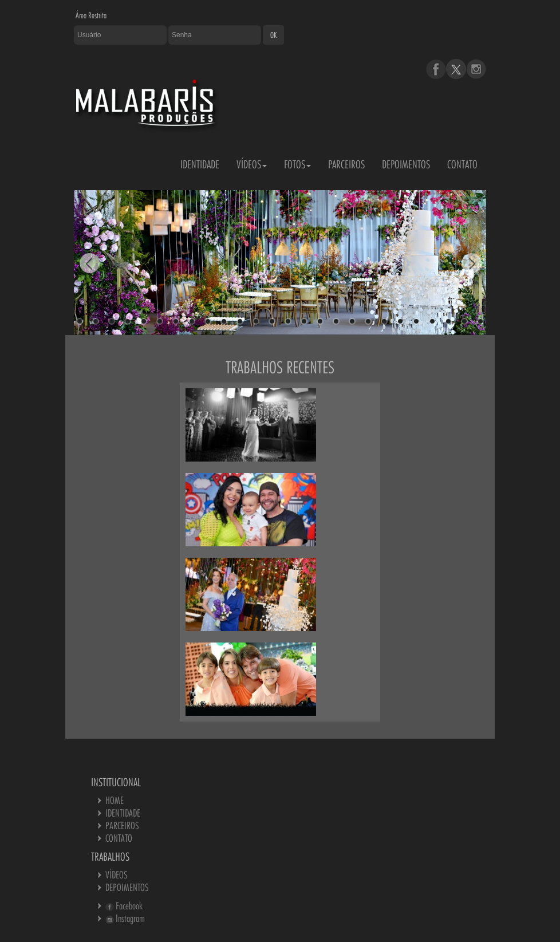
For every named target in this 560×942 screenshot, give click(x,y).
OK (273, 35)
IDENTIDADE (200, 164)
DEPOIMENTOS (406, 164)
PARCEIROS (346, 164)
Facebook (124, 906)
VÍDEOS (252, 164)
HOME (115, 800)
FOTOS (297, 164)
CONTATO (462, 164)
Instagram (125, 918)
